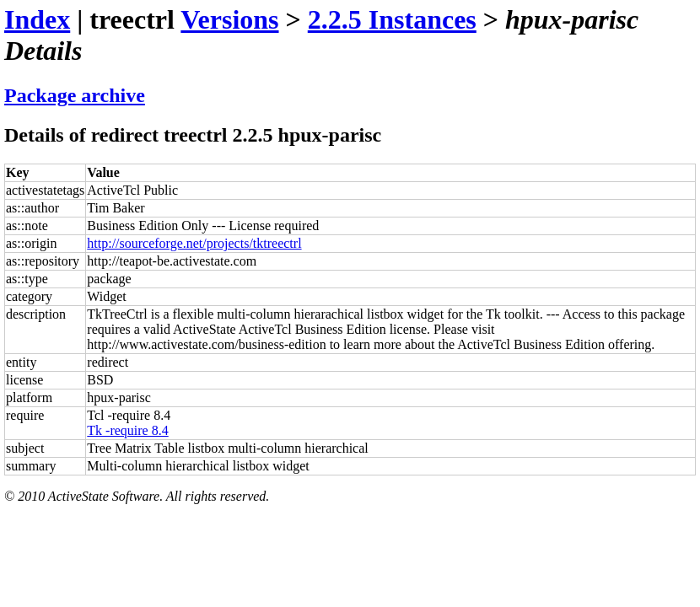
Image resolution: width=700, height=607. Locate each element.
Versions (229, 19)
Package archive (75, 95)
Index (37, 19)
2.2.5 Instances (392, 19)
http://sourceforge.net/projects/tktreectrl (194, 243)
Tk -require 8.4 (127, 430)
